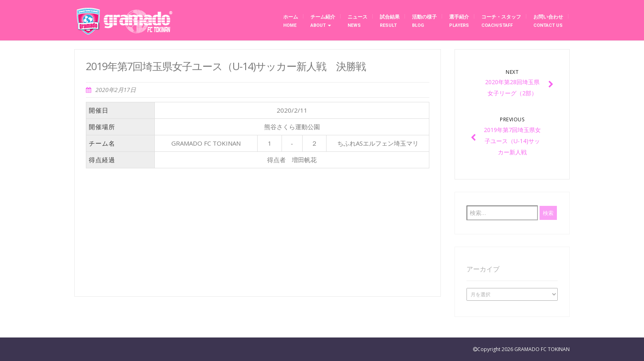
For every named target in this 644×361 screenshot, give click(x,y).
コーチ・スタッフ (501, 21)
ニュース (358, 21)
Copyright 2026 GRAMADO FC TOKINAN (523, 349)
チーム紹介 (323, 21)
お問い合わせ (548, 21)
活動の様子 (424, 21)
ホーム (291, 21)
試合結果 (390, 21)
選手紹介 (459, 21)
